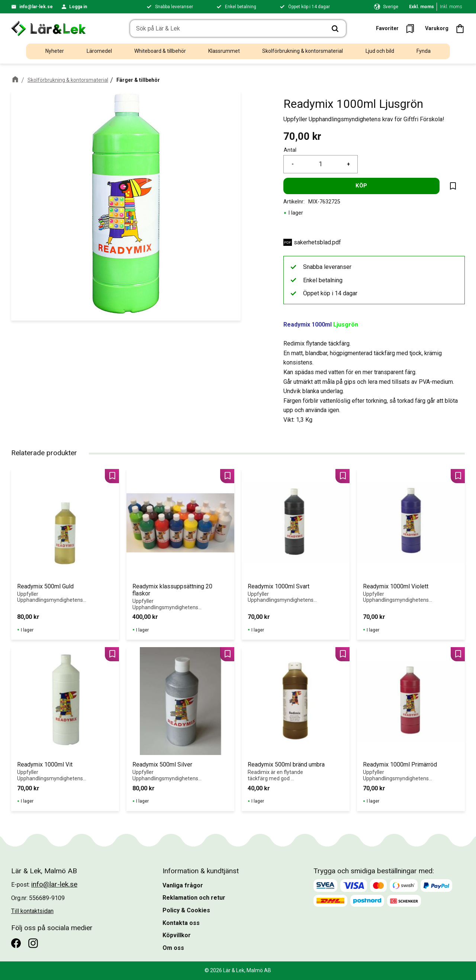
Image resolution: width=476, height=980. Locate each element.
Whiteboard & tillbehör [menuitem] (160, 51)
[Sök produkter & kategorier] (227, 29)
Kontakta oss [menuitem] (181, 923)
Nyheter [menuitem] (55, 51)
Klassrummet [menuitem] (224, 51)
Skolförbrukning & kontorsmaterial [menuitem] (303, 51)
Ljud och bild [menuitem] (380, 51)
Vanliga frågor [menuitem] (183, 885)
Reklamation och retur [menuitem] (194, 898)
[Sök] (335, 29)
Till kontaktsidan (32, 911)
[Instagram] (33, 943)
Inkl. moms (451, 7)
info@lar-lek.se (36, 7)
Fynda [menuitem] (424, 51)
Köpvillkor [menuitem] (177, 935)
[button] (397, 28)
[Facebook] (16, 943)
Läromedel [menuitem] (99, 51)
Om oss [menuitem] (173, 948)
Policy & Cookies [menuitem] (186, 910)
